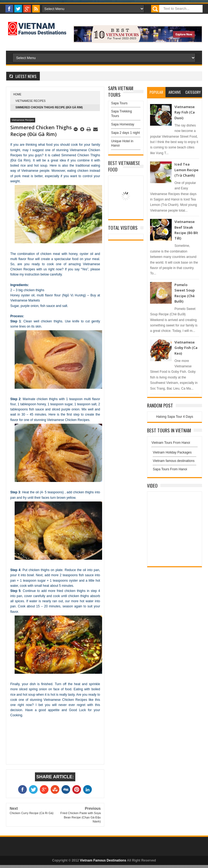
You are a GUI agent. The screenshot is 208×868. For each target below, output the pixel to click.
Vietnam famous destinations (174, 461)
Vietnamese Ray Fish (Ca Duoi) (185, 112)
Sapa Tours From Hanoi (170, 469)
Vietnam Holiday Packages (175, 454)
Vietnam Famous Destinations (103, 860)
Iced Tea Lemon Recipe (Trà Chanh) (186, 170)
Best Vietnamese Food (124, 166)
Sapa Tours (119, 103)
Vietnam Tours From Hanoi (171, 443)
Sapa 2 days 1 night (125, 133)
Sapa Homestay (123, 124)
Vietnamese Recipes (30, 101)
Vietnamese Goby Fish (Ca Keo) (186, 348)
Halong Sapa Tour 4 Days (175, 417)
